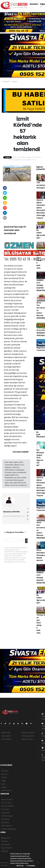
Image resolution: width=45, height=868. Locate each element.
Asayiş (4, 787)
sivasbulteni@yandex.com (14, 516)
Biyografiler (6, 845)
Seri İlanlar (5, 822)
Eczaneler (5, 809)
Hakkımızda (6, 733)
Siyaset (4, 777)
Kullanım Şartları (28, 733)
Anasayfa (6, 81)
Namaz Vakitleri (7, 806)
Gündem (34, 4)
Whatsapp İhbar (28, 736)
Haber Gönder (27, 739)
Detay (20, 866)
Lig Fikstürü (6, 813)
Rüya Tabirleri (7, 848)
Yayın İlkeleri (6, 736)
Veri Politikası (6, 739)
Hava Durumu (7, 799)
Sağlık (3, 781)
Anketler (4, 841)
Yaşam (15, 81)
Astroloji (4, 851)
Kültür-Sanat (6, 790)
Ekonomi (5, 774)
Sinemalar (5, 819)
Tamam (30, 866)
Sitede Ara (5, 838)
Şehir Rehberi (6, 826)
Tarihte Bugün (7, 816)
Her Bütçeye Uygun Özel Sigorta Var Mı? (40, 458)
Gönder (27, 541)
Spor (3, 784)
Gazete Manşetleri (9, 829)
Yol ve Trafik (6, 803)
